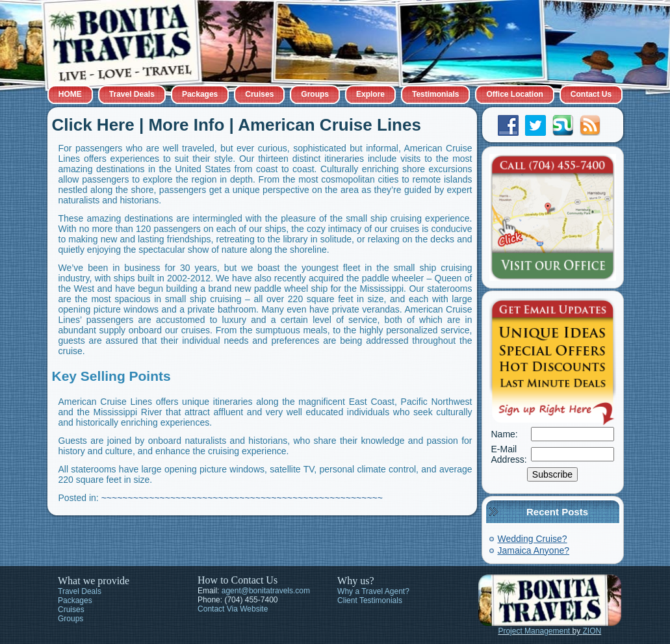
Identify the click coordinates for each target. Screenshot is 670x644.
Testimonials (435, 94)
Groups (315, 94)
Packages (200, 94)
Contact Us (591, 94)
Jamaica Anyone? (534, 550)
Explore (370, 94)
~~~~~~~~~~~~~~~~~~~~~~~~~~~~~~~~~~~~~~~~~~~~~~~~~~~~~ (242, 498)
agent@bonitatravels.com (266, 591)
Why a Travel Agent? (373, 591)
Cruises (259, 94)
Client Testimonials (370, 600)
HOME (70, 94)
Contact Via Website (233, 609)
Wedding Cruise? (533, 539)
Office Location (514, 94)
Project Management (534, 631)
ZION (592, 631)
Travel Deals (132, 94)
